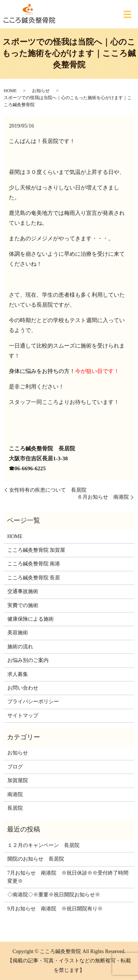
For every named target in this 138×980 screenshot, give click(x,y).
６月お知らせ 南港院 (103, 497)
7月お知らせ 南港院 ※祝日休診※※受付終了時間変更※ (68, 877)
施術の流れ (20, 647)
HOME (10, 91)
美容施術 (18, 633)
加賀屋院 (18, 780)
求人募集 (18, 674)
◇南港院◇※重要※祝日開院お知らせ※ (54, 895)
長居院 (15, 808)
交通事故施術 (23, 591)
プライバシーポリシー (33, 702)
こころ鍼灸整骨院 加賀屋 (36, 550)
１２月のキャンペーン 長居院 (43, 845)
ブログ (15, 767)
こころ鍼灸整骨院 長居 (34, 578)
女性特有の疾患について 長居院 (48, 490)
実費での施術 (23, 605)
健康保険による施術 (31, 619)
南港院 (15, 794)
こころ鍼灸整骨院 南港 (34, 564)
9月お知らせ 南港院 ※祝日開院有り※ (55, 909)
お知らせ (41, 91)
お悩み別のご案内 (28, 660)
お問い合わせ (23, 688)
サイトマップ (23, 716)
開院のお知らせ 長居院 (36, 859)
